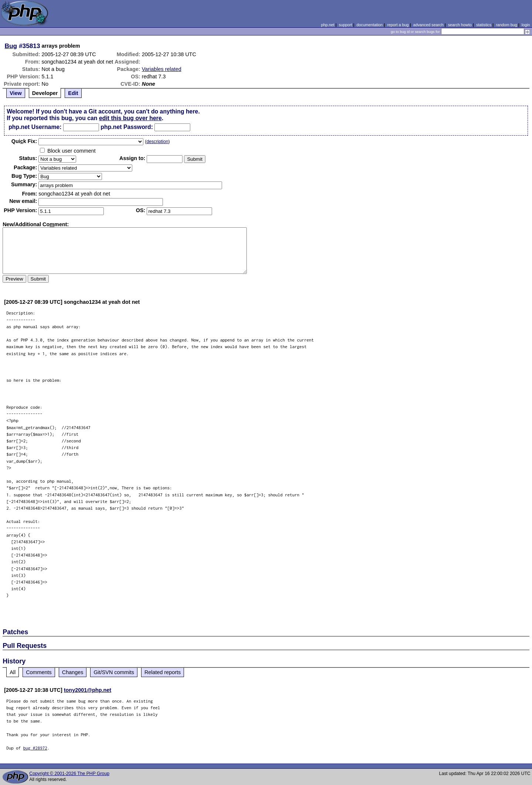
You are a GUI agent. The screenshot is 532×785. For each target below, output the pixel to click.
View (16, 93)
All (13, 672)
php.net (328, 25)
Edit (73, 93)
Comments (39, 672)
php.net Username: (35, 127)
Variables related (162, 69)
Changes (73, 672)
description (157, 142)
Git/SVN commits (114, 672)
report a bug (398, 25)
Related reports (163, 672)
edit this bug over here (130, 118)
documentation (370, 25)
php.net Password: (127, 127)
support (345, 25)
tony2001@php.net (88, 690)
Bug (11, 46)
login (526, 25)
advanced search (428, 25)
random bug (507, 25)
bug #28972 (35, 748)
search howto (460, 25)
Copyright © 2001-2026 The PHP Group (69, 774)
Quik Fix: (24, 141)
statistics (484, 25)
